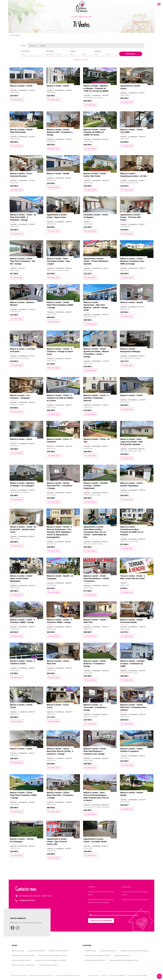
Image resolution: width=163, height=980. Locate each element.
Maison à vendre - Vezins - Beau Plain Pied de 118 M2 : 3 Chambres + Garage (60, 751)
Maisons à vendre (18, 951)
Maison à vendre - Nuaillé (58, 174)
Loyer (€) (73, 51)
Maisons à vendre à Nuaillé (21, 960)
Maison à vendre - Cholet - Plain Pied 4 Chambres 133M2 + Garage (23, 795)
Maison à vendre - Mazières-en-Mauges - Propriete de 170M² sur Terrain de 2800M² (96, 88)
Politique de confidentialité (118, 975)
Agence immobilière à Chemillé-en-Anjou (41, 975)
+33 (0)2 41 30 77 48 (27, 900)
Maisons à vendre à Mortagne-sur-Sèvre (53, 955)
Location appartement (122, 955)
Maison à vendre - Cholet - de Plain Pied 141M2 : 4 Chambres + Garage (23, 217)
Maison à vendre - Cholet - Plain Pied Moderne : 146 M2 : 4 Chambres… (97, 579)
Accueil (12, 35)
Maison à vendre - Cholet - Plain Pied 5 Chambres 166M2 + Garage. (60, 305)
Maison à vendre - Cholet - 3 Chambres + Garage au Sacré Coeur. (60, 351)
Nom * (101, 896)
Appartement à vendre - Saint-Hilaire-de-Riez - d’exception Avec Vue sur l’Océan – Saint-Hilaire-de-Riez (95, 532)
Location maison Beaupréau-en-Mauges (134, 951)
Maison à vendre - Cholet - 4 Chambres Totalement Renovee (96, 398)
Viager (43, 46)
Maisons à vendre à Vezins (48, 965)
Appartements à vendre (37, 951)
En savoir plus (17, 100)
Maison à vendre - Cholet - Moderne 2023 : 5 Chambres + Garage (60, 132)
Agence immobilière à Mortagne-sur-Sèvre (67, 975)
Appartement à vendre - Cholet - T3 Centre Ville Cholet (131, 217)
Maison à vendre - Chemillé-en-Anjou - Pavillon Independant (96, 486)
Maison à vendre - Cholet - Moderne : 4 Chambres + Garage (95, 664)
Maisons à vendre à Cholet (58, 951)
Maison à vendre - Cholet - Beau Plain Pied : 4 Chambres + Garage (60, 795)
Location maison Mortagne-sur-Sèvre (97, 955)
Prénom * (101, 889)
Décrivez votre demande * (118, 907)
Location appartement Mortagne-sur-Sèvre (124, 960)
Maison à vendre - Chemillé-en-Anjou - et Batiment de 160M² (133, 664)
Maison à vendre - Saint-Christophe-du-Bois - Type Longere (58, 261)
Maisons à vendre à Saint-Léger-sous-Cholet (50, 960)
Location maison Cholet (108, 951)
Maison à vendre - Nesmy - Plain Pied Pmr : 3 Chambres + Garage (60, 486)
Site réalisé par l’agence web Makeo (138, 975)
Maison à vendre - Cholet (21, 86)
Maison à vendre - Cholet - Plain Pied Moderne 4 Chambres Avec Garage (95, 751)
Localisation (25, 51)
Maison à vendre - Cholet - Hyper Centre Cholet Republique (22, 579)
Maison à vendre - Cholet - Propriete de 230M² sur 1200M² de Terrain (95, 132)
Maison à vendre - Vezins (21, 439)
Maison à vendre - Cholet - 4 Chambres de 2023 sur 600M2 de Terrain (60, 398)
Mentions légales (93, 975)
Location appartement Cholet (95, 960)
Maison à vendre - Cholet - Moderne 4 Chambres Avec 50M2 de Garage (132, 261)
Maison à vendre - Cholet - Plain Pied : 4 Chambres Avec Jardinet (133, 707)
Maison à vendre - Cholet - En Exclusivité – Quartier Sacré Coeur (23, 529)
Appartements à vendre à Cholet (23, 955)
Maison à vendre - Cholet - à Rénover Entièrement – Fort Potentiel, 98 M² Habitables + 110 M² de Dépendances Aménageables (59, 532)
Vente (23, 46)
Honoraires (104, 975)
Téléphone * (135, 889)
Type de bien (49, 51)
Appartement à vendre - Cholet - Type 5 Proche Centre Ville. (57, 842)
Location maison (90, 951)
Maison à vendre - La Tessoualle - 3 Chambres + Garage (95, 707)
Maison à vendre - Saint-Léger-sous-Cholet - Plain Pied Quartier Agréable (132, 442)
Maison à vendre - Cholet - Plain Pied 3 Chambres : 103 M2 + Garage (23, 261)
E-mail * (135, 896)
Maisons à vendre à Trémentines (23, 965)
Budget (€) (98, 51)
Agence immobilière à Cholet (19, 975)
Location (33, 46)
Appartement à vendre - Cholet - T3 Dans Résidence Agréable (96, 261)
